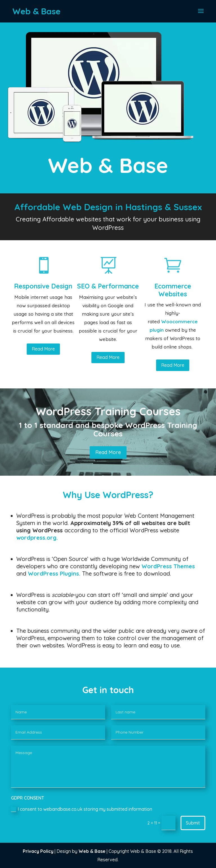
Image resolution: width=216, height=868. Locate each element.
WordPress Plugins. (54, 573)
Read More (43, 349)
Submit (193, 823)
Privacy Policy (38, 851)
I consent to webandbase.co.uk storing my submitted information (82, 809)
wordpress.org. (37, 538)
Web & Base (92, 851)
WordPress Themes (168, 566)
